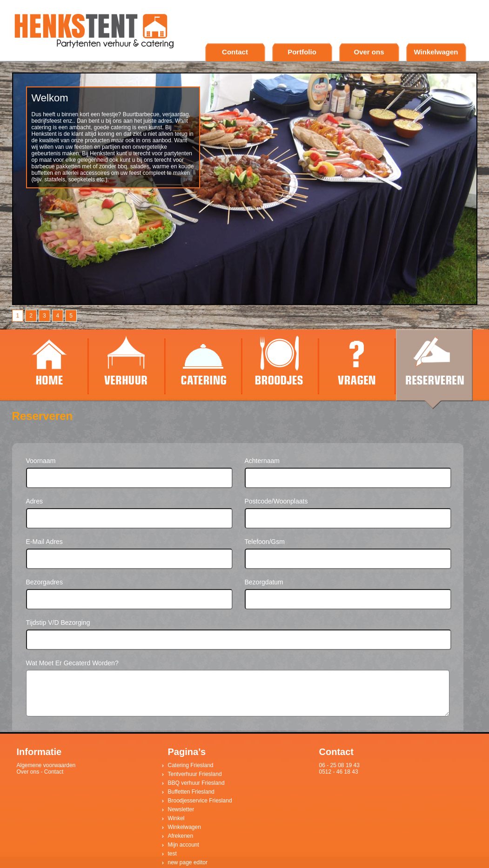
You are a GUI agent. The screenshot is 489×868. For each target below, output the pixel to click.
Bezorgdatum (264, 582)
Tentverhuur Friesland (195, 774)
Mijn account (184, 845)
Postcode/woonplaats (276, 501)
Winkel (176, 818)
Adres (35, 501)
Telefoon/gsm (265, 542)
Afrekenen (181, 836)
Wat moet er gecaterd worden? (72, 663)
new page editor (188, 862)
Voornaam (41, 461)
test (172, 854)
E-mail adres (44, 542)
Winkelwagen (436, 52)
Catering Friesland (191, 765)
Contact (235, 52)
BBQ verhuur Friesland (196, 783)
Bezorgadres (44, 582)
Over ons (369, 52)
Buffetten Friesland (191, 792)
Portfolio (302, 52)
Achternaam (262, 461)
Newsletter (181, 809)
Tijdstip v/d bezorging (58, 623)
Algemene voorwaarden (46, 765)
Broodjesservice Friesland (200, 801)
